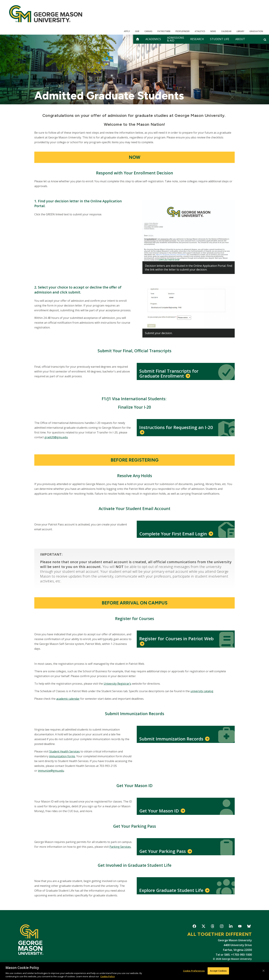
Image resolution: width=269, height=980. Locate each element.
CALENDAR (226, 31)
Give (137, 31)
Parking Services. (120, 847)
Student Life (220, 39)
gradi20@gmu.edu (56, 437)
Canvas (148, 31)
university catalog (202, 691)
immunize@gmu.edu (51, 771)
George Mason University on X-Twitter (203, 927)
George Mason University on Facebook (194, 927)
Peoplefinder (183, 31)
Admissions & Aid (176, 39)
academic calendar (68, 699)
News (213, 31)
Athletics (200, 31)
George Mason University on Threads (212, 927)
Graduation (256, 31)
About (240, 39)
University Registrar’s (117, 684)
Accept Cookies (218, 971)
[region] (134, 971)
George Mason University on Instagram (222, 927)
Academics (153, 39)
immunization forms (62, 756)
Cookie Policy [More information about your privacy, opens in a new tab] (108, 976)
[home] (138, 39)
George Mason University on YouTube (240, 927)
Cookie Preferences (194, 971)
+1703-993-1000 (241, 955)
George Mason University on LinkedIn (231, 927)
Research (197, 39)
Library (240, 31)
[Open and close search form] (265, 40)
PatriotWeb (164, 31)
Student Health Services (65, 751)
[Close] (264, 971)
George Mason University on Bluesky (249, 927)
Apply (127, 31)
